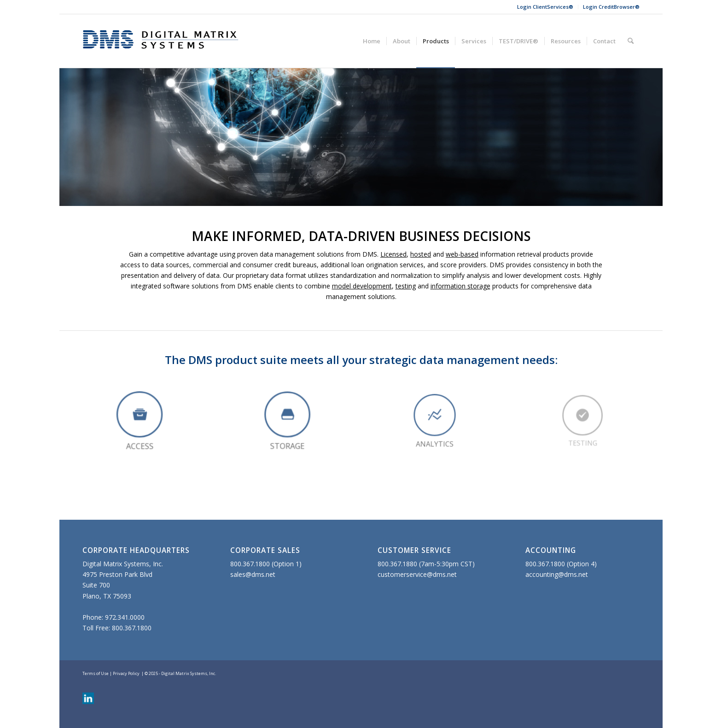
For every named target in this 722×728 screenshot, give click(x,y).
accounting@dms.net (557, 574)
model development (362, 286)
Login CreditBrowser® (611, 7)
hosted (421, 254)
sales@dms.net (253, 574)
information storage (460, 286)
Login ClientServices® (545, 7)
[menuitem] (545, 7)
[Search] (631, 41)
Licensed (393, 254)
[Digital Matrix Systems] (161, 41)
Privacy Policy (126, 673)
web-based (462, 254)
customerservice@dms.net (417, 574)
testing (406, 286)
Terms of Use (96, 673)
